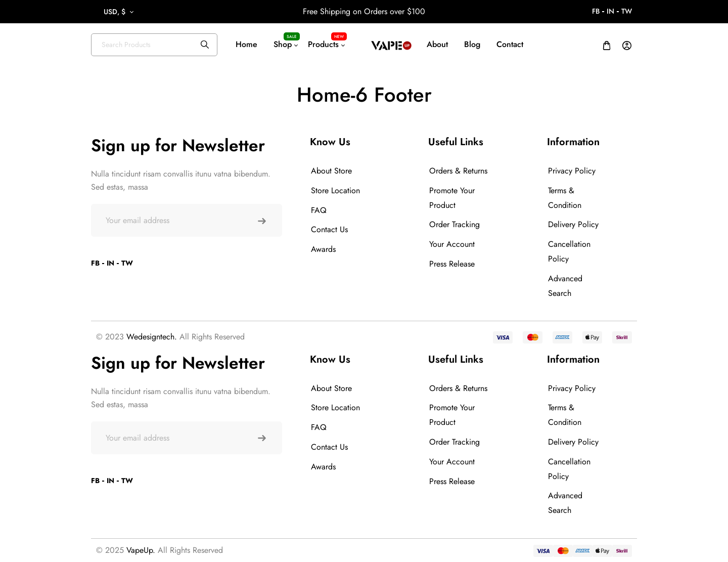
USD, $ (115, 12)
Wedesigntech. (152, 337)
